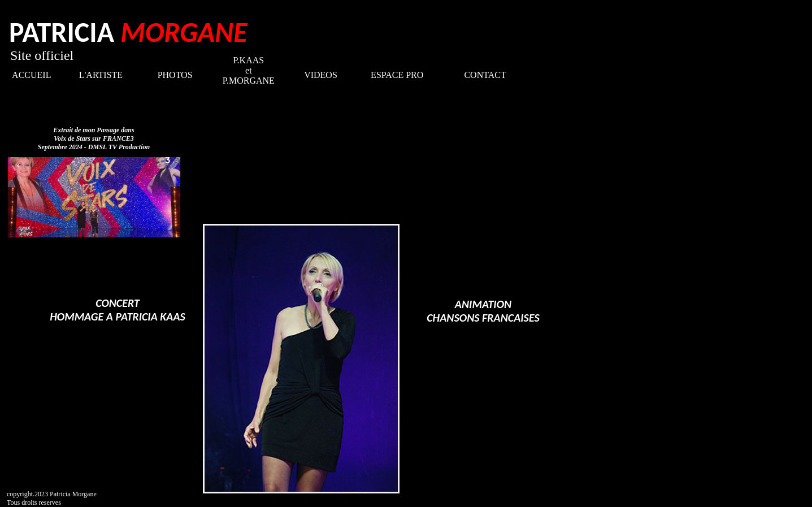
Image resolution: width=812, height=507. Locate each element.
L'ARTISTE (101, 75)
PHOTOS (175, 75)
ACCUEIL (31, 75)
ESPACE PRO (397, 75)
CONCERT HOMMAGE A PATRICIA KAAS (118, 310)
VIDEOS (321, 75)
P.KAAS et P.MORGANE (249, 70)
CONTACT (485, 75)
